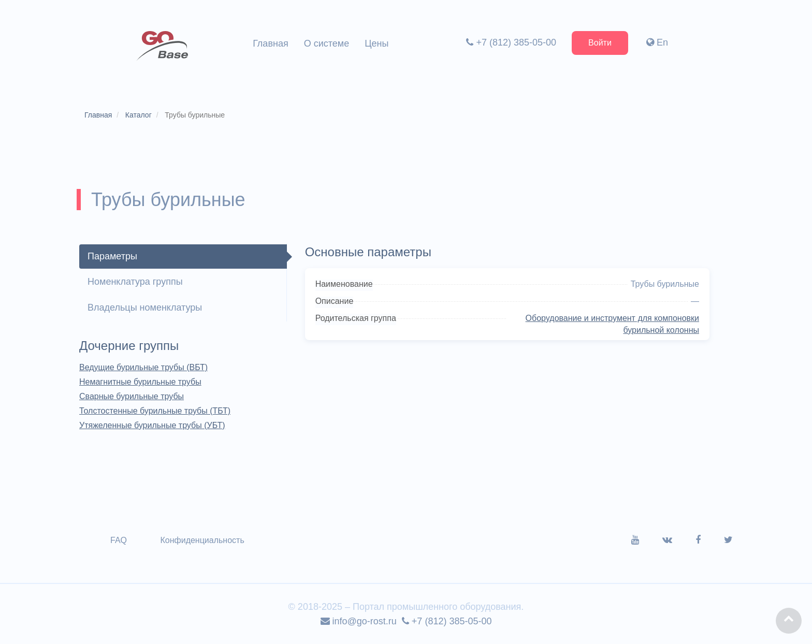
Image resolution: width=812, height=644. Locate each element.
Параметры (112, 256)
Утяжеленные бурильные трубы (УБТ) (152, 425)
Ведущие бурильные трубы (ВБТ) (143, 367)
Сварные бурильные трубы (132, 396)
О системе (327, 43)
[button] (789, 621)
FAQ (119, 540)
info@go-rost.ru (359, 621)
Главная (271, 43)
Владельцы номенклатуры (145, 308)
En (657, 42)
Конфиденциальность (202, 540)
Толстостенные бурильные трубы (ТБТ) (155, 411)
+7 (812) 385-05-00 (511, 42)
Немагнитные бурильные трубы (140, 382)
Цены (376, 43)
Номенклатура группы (135, 282)
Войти (600, 43)
